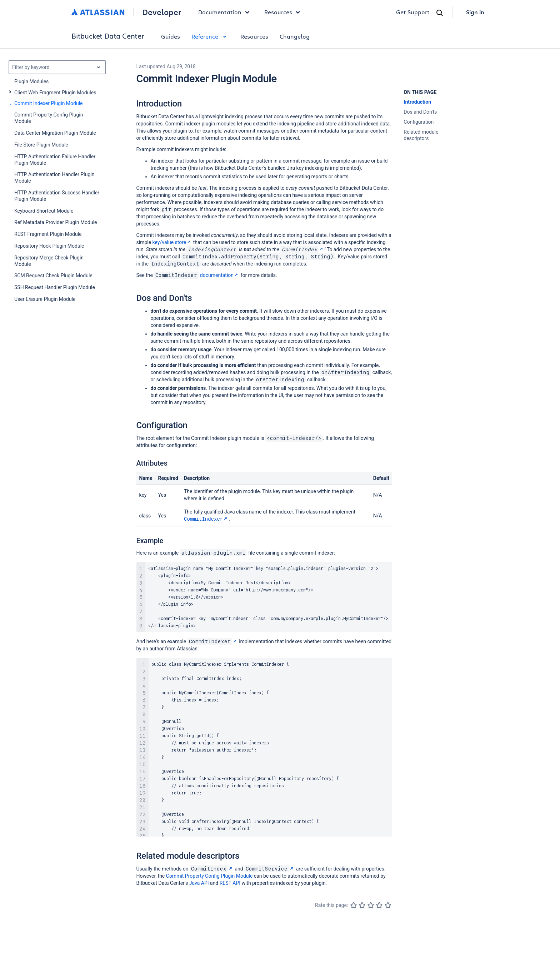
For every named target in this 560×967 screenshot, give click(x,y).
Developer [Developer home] (162, 12)
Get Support (413, 12)
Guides (171, 36)
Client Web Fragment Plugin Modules (55, 93)
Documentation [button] (226, 12)
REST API (230, 883)
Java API (199, 883)
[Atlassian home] (98, 12)
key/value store (172, 242)
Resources (254, 36)
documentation (197, 275)
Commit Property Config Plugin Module (209, 876)
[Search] (440, 13)
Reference (210, 36)
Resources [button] (284, 12)
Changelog (295, 36)
